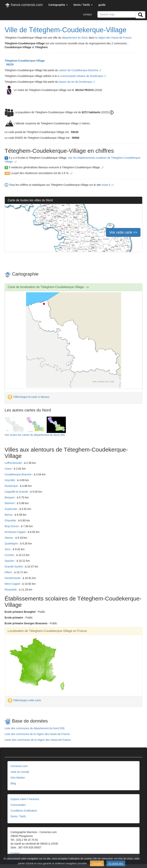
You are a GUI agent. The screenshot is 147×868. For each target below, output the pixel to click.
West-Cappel (13, 584)
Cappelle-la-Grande (17, 492)
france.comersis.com (24, 6)
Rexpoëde (11, 590)
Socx (8, 549)
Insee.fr (107, 185)
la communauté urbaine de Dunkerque (82, 76)
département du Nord (74, 38)
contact (87, 14)
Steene (9, 538)
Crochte (10, 555)
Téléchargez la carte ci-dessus (29, 397)
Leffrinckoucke (14, 463)
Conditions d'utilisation (24, 811)
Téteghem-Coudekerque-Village (25, 61)
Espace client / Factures (25, 799)
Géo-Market (18, 778)
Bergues (10, 497)
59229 (9, 64)
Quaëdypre (12, 543)
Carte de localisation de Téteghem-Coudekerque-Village (46, 287)
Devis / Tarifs (18, 816)
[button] (58, 5)
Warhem (10, 503)
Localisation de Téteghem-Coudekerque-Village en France (47, 631)
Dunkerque (11, 486)
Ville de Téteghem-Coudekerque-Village (65, 30)
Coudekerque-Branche (18, 474)
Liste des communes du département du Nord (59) (35, 728)
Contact (15, 853)
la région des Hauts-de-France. (114, 38)
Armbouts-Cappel (15, 532)
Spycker (10, 561)
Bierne (9, 515)
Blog (13, 783)
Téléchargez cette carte (24, 700)
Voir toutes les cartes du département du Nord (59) (35, 435)
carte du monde (20, 772)
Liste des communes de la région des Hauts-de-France (37, 734)
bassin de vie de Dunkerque (77, 82)
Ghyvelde (11, 520)
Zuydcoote (11, 509)
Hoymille (10, 480)
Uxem (8, 469)
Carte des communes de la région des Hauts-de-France (38, 740)
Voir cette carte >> (123, 232)
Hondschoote (13, 578)
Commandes (18, 805)
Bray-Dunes (12, 526)
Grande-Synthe (14, 567)
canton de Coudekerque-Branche (80, 70)
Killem (9, 572)
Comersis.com (19, 766)
